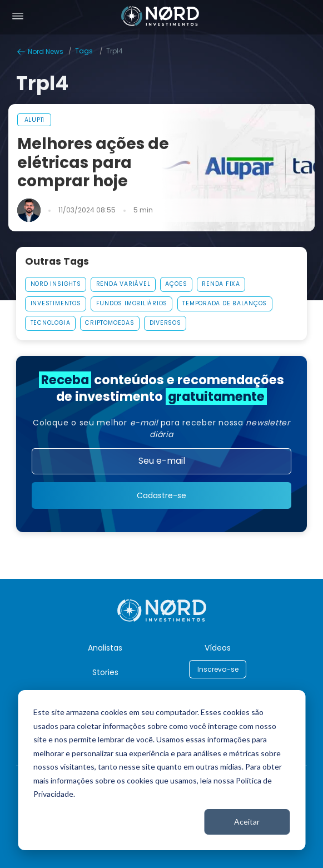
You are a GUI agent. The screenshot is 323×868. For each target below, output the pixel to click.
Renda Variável (123, 284)
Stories (105, 672)
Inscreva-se (218, 669)
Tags (84, 51)
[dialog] (161, 770)
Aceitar (247, 822)
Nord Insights (56, 284)
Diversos (165, 323)
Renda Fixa (221, 284)
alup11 (35, 120)
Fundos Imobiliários (132, 303)
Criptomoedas (110, 323)
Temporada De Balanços (225, 303)
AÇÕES (176, 284)
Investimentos (56, 303)
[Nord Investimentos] (160, 17)
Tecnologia (51, 323)
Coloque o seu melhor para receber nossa (161, 428)
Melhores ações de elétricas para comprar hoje (93, 163)
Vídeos (218, 648)
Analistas (105, 648)
